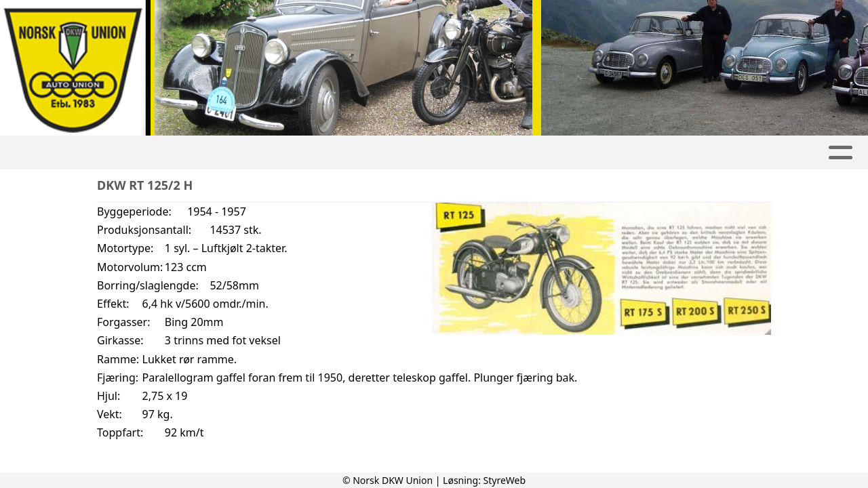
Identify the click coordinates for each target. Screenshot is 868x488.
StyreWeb (505, 480)
